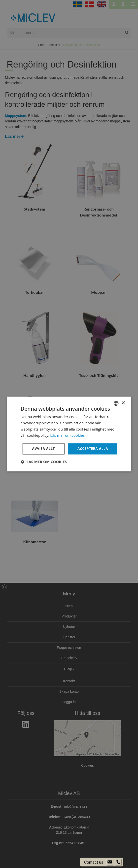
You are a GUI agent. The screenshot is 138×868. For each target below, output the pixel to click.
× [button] (123, 403)
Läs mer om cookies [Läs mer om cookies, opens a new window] (67, 435)
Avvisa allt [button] (43, 449)
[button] (44, 462)
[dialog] (69, 434)
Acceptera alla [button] (93, 449)
